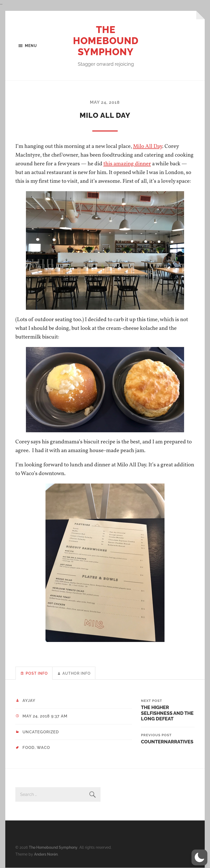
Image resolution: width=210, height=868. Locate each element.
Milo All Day (148, 146)
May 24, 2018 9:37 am (45, 716)
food (29, 748)
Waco (43, 748)
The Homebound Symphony (106, 41)
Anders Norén (46, 854)
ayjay (29, 701)
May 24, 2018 (105, 102)
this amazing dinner (127, 164)
